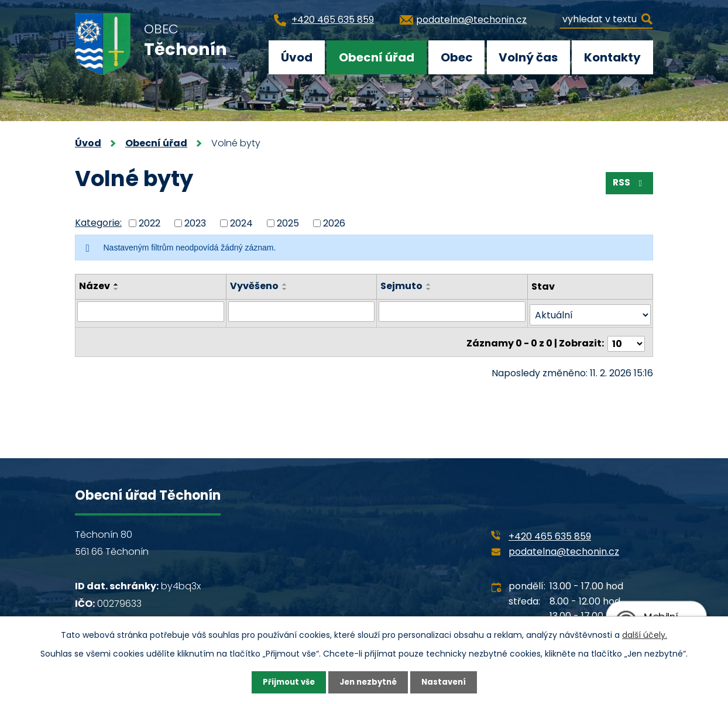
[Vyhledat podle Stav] (590, 312)
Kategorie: (98, 223)
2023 (195, 223)
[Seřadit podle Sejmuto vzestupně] (430, 284)
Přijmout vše (285, 682)
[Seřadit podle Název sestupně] (116, 289)
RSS (628, 185)
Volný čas (528, 57)
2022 (150, 223)
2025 (288, 223)
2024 (241, 223)
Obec (457, 57)
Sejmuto (402, 286)
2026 (334, 223)
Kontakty (612, 57)
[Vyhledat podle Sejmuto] (453, 311)
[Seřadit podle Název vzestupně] (116, 284)
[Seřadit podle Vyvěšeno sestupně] (285, 289)
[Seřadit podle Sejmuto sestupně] (430, 289)
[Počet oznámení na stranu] (626, 337)
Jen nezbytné (368, 682)
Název (95, 286)
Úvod (297, 57)
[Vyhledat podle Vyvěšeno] (302, 311)
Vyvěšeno (254, 286)
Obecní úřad (377, 57)
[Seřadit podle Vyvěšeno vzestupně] (285, 284)
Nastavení (447, 682)
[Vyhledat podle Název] (151, 311)
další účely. (645, 634)
